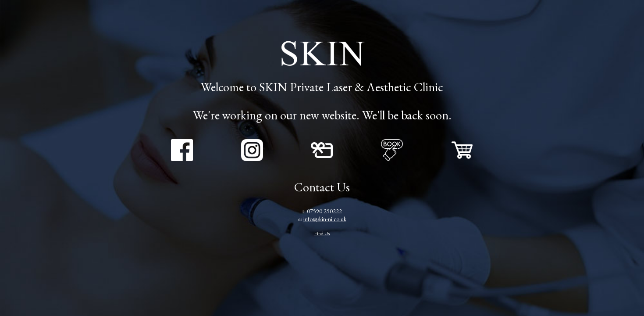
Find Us (322, 233)
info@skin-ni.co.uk (325, 219)
